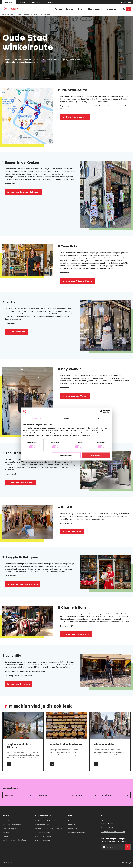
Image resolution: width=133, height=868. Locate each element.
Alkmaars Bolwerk (43, 833)
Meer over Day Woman (77, 397)
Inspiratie (112, 9)
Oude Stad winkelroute (77, 117)
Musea (5, 837)
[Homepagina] (3, 15)
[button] (126, 2)
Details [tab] (66, 418)
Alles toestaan (96, 455)
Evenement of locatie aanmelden (49, 829)
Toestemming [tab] (36, 418)
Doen (82, 9)
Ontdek (70, 9)
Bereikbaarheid (77, 796)
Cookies (27, 863)
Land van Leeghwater (11, 829)
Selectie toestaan (66, 455)
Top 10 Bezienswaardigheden (14, 822)
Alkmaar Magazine (43, 841)
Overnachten (44, 796)
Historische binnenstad (12, 825)
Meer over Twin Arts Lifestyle (79, 282)
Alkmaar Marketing (43, 837)
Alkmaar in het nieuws (77, 833)
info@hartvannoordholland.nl (113, 832)
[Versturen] (128, 848)
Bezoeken (9, 2)
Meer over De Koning (20, 685)
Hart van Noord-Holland (45, 822)
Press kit (72, 825)
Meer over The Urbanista (22, 483)
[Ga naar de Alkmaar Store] (129, 9)
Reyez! (18, 863)
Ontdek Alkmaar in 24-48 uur (14, 841)
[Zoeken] (124, 9)
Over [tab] (97, 418)
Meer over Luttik (18, 332)
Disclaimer (50, 863)
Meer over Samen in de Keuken (25, 193)
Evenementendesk (43, 825)
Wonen (22, 2)
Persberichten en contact (79, 822)
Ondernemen (36, 2)
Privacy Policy (38, 863)
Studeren (51, 2)
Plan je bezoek (96, 9)
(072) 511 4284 (107, 828)
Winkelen (27, 15)
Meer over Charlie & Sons (78, 635)
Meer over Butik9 (74, 532)
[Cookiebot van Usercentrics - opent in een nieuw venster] (101, 411)
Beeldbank (73, 829)
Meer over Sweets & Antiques (24, 585)
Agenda (59, 9)
